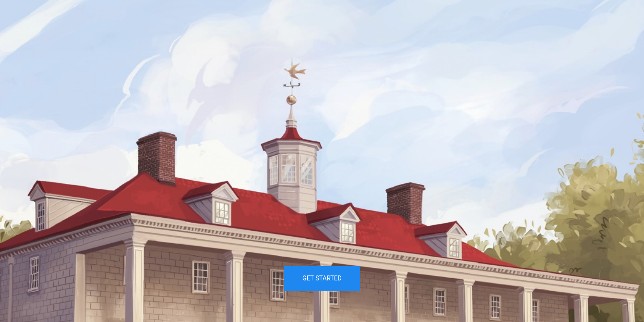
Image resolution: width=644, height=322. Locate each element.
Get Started (322, 278)
